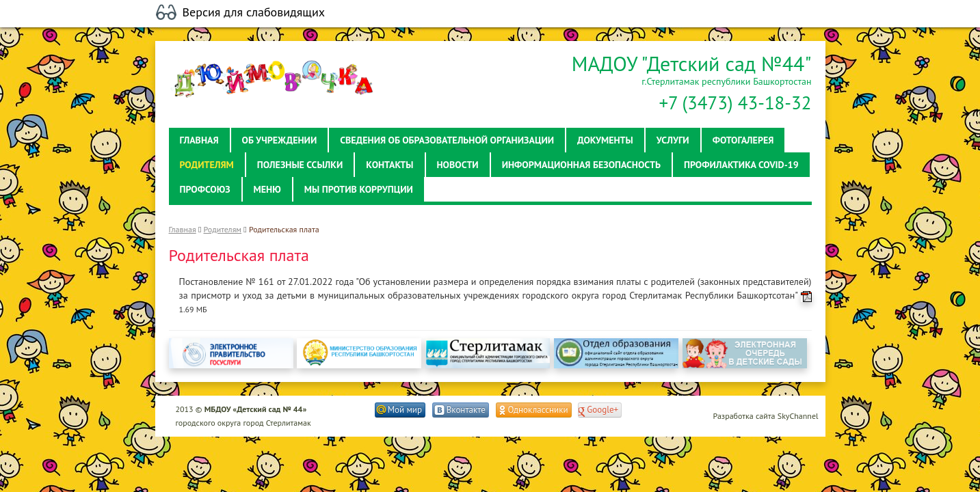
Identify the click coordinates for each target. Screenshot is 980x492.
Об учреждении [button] (280, 140)
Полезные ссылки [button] (300, 165)
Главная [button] (199, 140)
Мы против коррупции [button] (359, 189)
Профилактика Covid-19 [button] (741, 165)
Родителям (223, 229)
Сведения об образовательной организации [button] (447, 140)
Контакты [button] (389, 165)
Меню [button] (267, 189)
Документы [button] (605, 140)
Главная (183, 229)
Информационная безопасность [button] (581, 165)
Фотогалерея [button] (743, 140)
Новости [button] (458, 165)
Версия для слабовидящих (254, 12)
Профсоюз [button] (205, 189)
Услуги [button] (673, 140)
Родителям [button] (207, 165)
